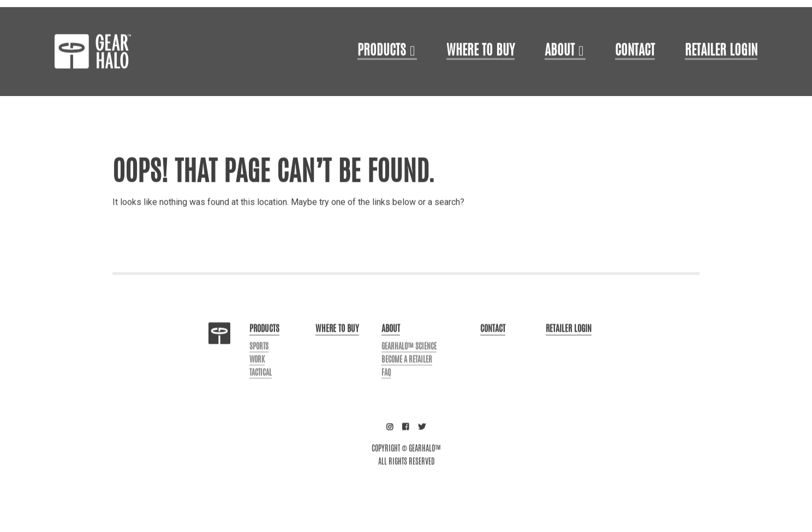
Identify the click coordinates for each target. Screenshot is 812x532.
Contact (635, 76)
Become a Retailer (407, 385)
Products (382, 76)
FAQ (386, 398)
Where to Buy (480, 76)
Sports (259, 372)
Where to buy (337, 354)
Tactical (261, 398)
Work (257, 385)
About (560, 76)
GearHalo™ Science (409, 372)
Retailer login (721, 76)
